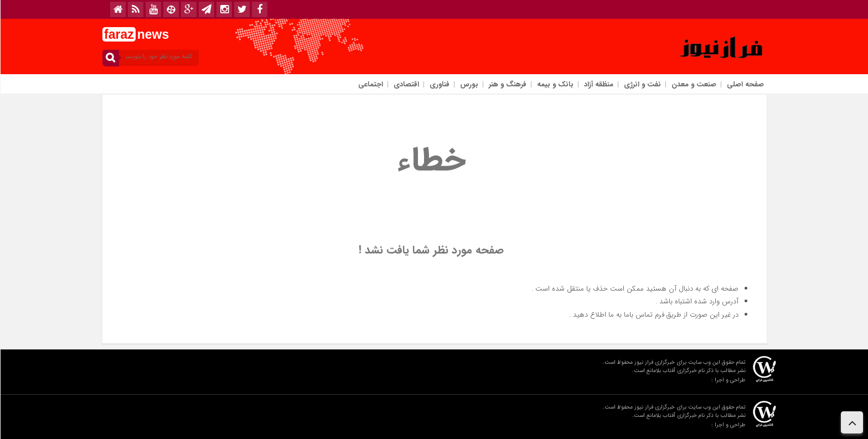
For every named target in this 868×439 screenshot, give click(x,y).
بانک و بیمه (555, 84)
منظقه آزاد (598, 84)
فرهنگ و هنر (507, 84)
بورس (469, 84)
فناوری (439, 84)
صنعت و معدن (693, 84)
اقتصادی (406, 84)
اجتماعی (370, 84)
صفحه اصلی (745, 84)
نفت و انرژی (642, 84)
